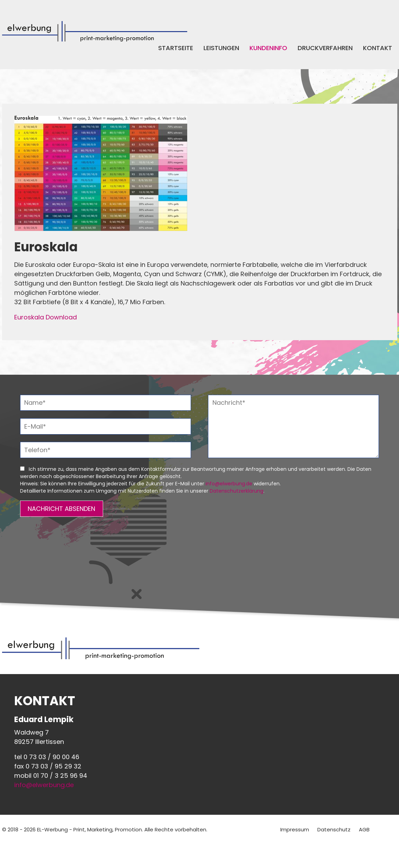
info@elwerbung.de (229, 484)
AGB (364, 829)
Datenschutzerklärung (237, 491)
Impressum (295, 829)
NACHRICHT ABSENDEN (61, 509)
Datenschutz (334, 829)
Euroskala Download (46, 317)
